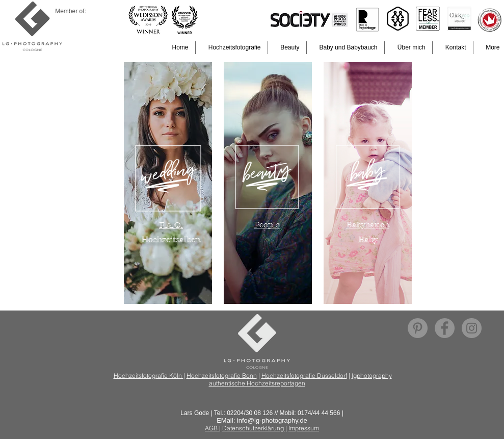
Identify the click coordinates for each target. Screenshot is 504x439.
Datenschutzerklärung (254, 428)
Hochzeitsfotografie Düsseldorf (304, 376)
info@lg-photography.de (272, 420)
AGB (212, 428)
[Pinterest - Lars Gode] (418, 328)
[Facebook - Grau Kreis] (445, 328)
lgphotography (372, 376)
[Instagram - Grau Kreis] (472, 328)
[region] (168, 183)
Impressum (304, 428)
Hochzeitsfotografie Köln (149, 376)
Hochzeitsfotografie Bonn (222, 376)
